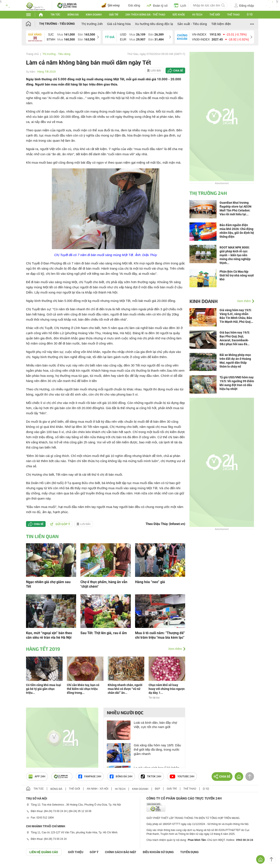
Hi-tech (197, 15)
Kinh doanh (94, 15)
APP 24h (37, 776)
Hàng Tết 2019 (46, 72)
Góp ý (94, 852)
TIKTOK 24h (151, 776)
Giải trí (114, 15)
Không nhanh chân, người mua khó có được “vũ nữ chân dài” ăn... (125, 689)
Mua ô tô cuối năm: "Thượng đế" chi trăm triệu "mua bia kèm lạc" (160, 635)
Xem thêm (175, 649)
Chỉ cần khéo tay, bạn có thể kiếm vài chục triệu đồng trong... (83, 689)
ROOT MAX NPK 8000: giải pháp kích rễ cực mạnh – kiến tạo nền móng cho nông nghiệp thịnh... (235, 255)
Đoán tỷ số (157, 5)
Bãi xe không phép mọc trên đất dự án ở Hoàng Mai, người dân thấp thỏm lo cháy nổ (235, 361)
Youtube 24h (182, 776)
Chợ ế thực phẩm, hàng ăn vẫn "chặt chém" (104, 584)
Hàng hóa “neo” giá (150, 582)
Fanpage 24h (90, 776)
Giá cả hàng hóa (119, 24)
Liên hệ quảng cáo (44, 852)
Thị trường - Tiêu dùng (57, 24)
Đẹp (158, 789)
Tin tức (55, 15)
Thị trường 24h (92, 24)
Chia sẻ (178, 71)
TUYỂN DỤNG (189, 852)
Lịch (180, 5)
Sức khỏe (179, 15)
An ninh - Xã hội (97, 789)
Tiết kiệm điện (221, 24)
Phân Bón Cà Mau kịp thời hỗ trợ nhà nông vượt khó (237, 275)
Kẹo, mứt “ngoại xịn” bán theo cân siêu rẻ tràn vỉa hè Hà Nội (49, 635)
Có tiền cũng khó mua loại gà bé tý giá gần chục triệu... (44, 689)
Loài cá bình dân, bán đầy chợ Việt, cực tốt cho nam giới (155, 725)
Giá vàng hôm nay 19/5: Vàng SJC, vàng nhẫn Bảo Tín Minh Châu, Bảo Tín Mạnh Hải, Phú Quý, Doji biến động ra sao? (236, 316)
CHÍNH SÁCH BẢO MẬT (121, 852)
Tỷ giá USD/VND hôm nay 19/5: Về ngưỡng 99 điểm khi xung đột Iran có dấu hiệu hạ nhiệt (237, 383)
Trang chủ (32, 54)
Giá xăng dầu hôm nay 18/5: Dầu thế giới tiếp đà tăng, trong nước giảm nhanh (157, 749)
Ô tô (250, 15)
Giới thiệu (76, 852)
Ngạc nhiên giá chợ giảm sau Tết (48, 584)
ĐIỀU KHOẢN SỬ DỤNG (158, 852)
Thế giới (215, 15)
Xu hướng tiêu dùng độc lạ (154, 24)
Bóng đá (73, 15)
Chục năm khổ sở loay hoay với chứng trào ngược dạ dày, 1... (167, 689)
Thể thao (233, 15)
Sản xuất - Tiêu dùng (192, 24)
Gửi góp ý (60, 524)
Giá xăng (134, 5)
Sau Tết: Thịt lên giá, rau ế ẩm (104, 633)
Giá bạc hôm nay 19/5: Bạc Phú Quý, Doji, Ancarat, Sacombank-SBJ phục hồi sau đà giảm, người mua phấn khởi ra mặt (235, 338)
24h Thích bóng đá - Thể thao (145, 15)
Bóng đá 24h (121, 776)
